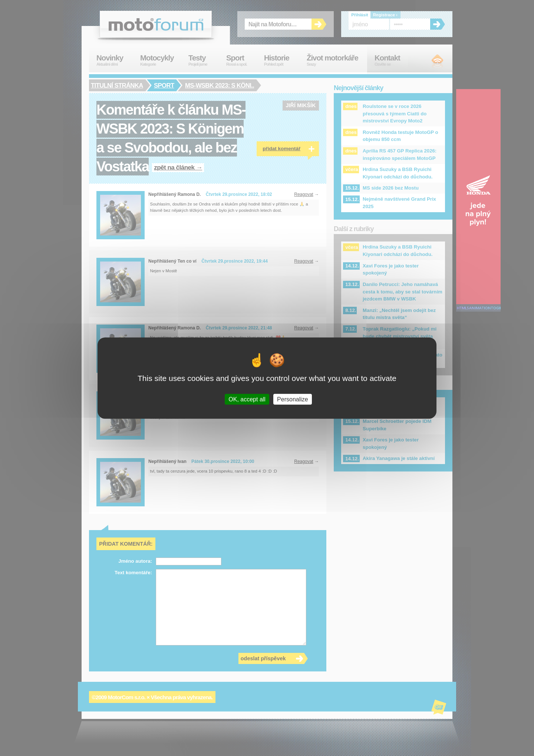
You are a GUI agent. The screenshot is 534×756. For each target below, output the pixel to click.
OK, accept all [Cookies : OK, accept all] (247, 399)
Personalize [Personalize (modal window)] (293, 399)
